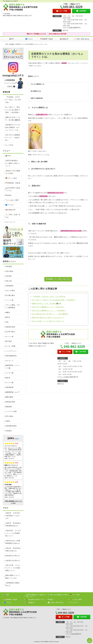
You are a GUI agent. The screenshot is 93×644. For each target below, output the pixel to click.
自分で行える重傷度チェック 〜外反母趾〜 (49, 311)
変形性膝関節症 (11, 356)
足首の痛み (9, 271)
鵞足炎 (8, 378)
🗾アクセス (29, 39)
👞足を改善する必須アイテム (13, 189)
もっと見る (9, 145)
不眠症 (8, 421)
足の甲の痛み (10, 332)
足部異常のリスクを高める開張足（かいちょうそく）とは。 (13, 127)
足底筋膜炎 (9, 286)
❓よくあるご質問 (12, 200)
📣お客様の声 (64, 39)
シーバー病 (9, 300)
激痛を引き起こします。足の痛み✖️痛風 (47, 304)
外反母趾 (12, 44)
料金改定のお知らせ (13, 556)
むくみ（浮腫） (11, 346)
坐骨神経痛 (9, 387)
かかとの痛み (10, 291)
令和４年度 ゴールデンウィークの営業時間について (13, 568)
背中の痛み (9, 416)
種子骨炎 (9, 341)
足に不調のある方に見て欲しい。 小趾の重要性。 (51, 314)
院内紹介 (9, 195)
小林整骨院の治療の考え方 (13, 584)
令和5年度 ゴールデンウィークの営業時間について (13, 533)
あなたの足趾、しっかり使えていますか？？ (48, 321)
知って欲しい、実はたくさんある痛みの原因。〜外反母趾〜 (54, 300)
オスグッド (9, 361)
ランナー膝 (9, 373)
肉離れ (8, 312)
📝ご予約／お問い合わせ (81, 39)
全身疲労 (9, 431)
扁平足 (8, 317)
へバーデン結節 (11, 411)
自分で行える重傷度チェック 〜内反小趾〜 (48, 307)
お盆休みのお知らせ (13, 560)
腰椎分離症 (9, 397)
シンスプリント (11, 351)
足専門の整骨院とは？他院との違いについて (13, 163)
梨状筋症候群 (10, 402)
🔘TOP (12, 39)
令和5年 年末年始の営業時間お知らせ (13, 524)
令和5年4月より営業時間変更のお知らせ (13, 542)
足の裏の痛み (10, 295)
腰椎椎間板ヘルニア (13, 392)
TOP (7, 44)
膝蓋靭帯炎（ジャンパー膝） (13, 367)
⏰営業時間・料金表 (46, 39)
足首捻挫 (9, 266)
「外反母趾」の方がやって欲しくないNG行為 (49, 297)
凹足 (7, 322)
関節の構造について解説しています (13, 577)
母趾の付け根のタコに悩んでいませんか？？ (48, 318)
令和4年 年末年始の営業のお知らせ (13, 550)
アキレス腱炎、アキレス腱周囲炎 (13, 306)
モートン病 (9, 337)
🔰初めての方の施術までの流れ (13, 172)
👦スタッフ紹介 (11, 178)
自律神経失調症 (11, 426)
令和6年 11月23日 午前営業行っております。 (13, 516)
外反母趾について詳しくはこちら (58, 279)
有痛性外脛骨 (10, 327)
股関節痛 (9, 407)
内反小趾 (9, 281)
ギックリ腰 (9, 383)
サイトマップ (10, 222)
